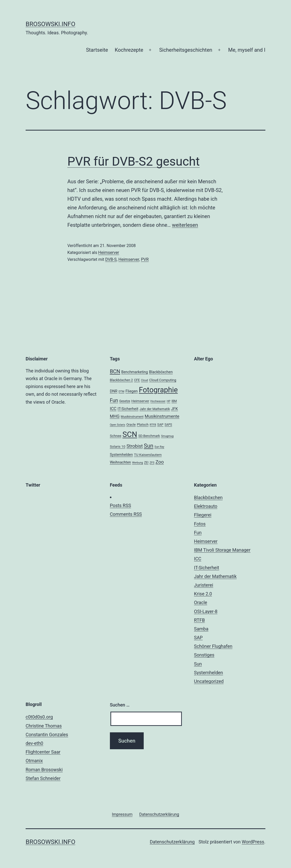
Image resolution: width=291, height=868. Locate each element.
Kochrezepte (129, 50)
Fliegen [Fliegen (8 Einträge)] (132, 391)
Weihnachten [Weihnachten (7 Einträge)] (121, 462)
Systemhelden (208, 673)
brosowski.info (50, 24)
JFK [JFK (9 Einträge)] (175, 409)
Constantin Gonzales (47, 735)
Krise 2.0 (203, 594)
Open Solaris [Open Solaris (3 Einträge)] (118, 425)
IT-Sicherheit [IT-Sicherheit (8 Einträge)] (128, 409)
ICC (198, 559)
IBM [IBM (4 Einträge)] (174, 401)
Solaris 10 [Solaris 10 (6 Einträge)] (118, 446)
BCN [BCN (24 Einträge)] (115, 371)
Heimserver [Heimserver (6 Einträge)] (140, 401)
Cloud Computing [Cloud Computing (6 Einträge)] (163, 380)
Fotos (200, 524)
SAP (198, 637)
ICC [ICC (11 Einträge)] (113, 409)
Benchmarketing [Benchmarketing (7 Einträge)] (135, 372)
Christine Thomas (44, 726)
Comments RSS (126, 514)
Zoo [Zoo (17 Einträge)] (160, 462)
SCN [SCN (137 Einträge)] (130, 434)
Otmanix (34, 761)
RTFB (199, 620)
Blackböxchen (208, 497)
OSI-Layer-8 (206, 611)
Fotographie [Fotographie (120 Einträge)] (158, 390)
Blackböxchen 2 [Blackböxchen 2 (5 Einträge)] (121, 380)
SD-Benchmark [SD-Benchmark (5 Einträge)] (149, 436)
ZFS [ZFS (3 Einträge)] (152, 463)
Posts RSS (121, 505)
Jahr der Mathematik (215, 576)
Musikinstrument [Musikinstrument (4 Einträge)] (132, 417)
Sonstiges (204, 655)
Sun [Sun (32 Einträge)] (149, 446)
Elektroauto (206, 506)
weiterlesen (185, 225)
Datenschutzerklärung (172, 842)
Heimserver (109, 253)
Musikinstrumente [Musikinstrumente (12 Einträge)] (162, 416)
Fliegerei (203, 515)
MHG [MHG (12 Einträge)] (115, 416)
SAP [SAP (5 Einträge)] (160, 425)
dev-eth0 (34, 743)
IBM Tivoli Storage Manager (222, 550)
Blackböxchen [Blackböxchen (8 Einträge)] (161, 372)
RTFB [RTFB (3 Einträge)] (153, 425)
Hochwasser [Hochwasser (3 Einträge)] (158, 401)
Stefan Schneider (43, 778)
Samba (201, 629)
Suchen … (120, 705)
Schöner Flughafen (213, 646)
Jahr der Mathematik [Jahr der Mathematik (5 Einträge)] (155, 409)
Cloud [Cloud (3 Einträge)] (144, 380)
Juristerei (204, 585)
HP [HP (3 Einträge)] (169, 401)
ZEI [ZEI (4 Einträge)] (146, 463)
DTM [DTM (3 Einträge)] (122, 392)
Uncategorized (209, 681)
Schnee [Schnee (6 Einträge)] (116, 436)
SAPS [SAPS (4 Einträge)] (168, 425)
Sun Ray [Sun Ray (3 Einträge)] (159, 447)
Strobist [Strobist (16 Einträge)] (135, 446)
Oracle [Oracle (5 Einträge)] (131, 425)
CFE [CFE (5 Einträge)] (137, 380)
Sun (198, 664)
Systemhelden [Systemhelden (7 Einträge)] (121, 455)
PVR (145, 259)
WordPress (253, 842)
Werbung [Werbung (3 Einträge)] (138, 463)
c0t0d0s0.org (39, 717)
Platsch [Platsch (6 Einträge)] (143, 424)
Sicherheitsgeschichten (186, 50)
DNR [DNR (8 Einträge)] (114, 391)
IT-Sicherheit (206, 568)
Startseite (97, 50)
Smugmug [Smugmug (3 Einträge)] (167, 436)
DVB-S (111, 259)
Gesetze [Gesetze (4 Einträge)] (125, 401)
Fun (198, 533)
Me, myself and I (247, 50)
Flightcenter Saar (43, 752)
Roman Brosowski (44, 770)
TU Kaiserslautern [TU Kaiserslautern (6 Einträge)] (148, 455)
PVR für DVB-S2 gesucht (134, 161)
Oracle (200, 602)
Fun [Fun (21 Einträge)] (114, 400)
